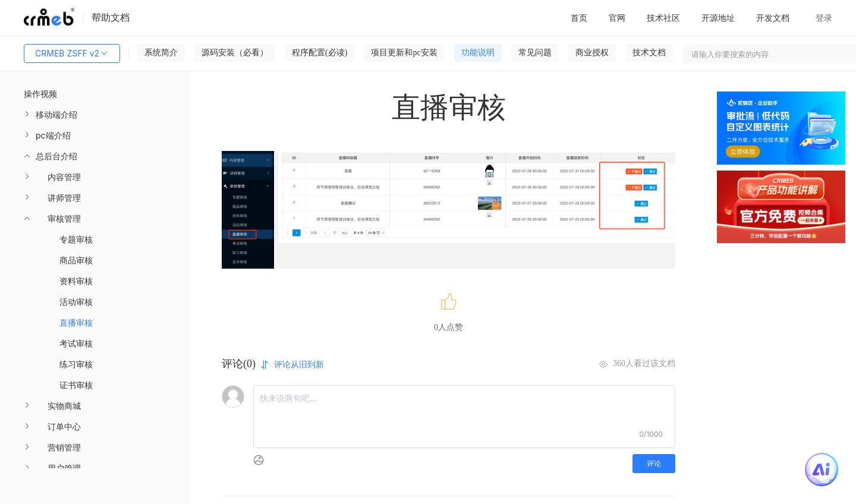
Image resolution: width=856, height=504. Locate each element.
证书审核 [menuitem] (76, 385)
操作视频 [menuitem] (40, 94)
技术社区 (663, 18)
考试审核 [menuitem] (76, 343)
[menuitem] (96, 114)
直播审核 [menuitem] (76, 322)
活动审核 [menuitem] (76, 302)
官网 (617, 18)
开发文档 (773, 18)
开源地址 (718, 18)
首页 (579, 18)
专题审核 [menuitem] (76, 239)
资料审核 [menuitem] (76, 281)
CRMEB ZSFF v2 (72, 53)
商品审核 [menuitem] (76, 260)
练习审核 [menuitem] (76, 364)
